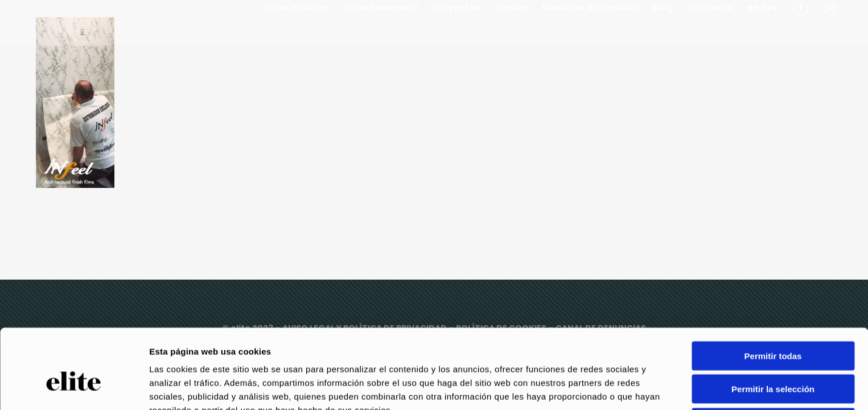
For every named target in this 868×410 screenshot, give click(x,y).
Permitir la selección (773, 330)
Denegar (773, 363)
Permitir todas (773, 296)
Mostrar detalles (616, 388)
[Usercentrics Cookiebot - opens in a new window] (74, 388)
